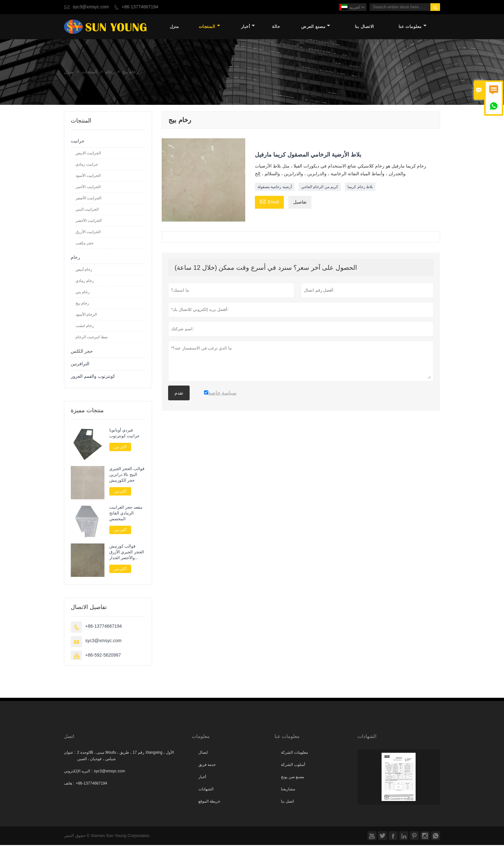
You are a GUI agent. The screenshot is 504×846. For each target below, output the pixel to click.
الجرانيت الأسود (88, 176)
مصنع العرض (316, 27)
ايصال (203, 753)
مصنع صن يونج (292, 778)
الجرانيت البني (87, 210)
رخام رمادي (85, 281)
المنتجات (209, 27)
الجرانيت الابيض (88, 154)
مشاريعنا (288, 790)
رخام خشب (85, 326)
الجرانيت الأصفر (88, 199)
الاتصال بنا (364, 27)
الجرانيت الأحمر (88, 187)
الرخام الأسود (86, 315)
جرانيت (78, 142)
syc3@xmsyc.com (91, 7)
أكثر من (120, 448)
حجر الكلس (82, 352)
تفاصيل (300, 203)
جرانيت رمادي (87, 165)
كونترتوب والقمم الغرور (93, 377)
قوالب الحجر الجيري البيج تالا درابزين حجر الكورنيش (127, 476)
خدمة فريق (207, 766)
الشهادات (206, 790)
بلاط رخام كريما (360, 188)
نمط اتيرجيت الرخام (92, 338)
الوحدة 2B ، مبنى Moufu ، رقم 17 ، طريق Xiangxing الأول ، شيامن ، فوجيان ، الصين (126, 757)
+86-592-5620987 (103, 656)
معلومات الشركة (294, 753)
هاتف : (69, 784)
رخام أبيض (84, 270)
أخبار (248, 27)
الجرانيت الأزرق (88, 232)
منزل (174, 27)
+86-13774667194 (140, 7)
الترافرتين (80, 364)
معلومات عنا (413, 27)
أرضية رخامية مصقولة (275, 188)
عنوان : (70, 753)
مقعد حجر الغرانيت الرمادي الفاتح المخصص (126, 514)
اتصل (69, 737)
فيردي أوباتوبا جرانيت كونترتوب (125, 434)
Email (269, 203)
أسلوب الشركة (293, 766)
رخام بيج (82, 304)
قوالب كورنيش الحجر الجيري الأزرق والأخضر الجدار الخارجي (127, 553)
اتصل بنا (287, 802)
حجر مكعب (85, 244)
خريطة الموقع (209, 802)
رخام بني (83, 293)
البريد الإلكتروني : (78, 772)
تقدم (179, 394)
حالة (276, 27)
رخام (110, 73)
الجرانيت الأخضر (89, 221)
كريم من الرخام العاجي (320, 188)
